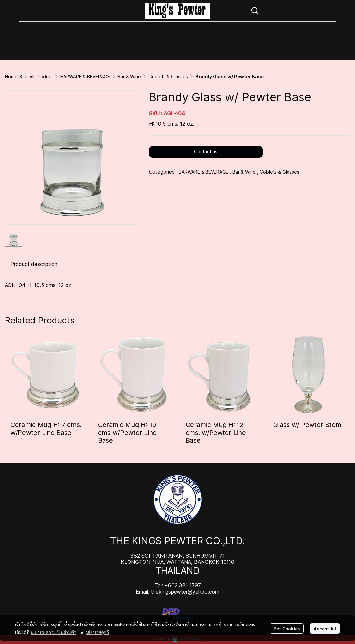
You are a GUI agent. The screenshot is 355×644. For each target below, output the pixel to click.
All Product (41, 76)
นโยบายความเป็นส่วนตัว (53, 632)
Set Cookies (287, 628)
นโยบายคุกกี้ (97, 632)
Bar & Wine (129, 76)
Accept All (325, 628)
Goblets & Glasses (168, 76)
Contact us (206, 152)
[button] (290, 11)
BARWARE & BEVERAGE (85, 76)
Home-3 (13, 76)
